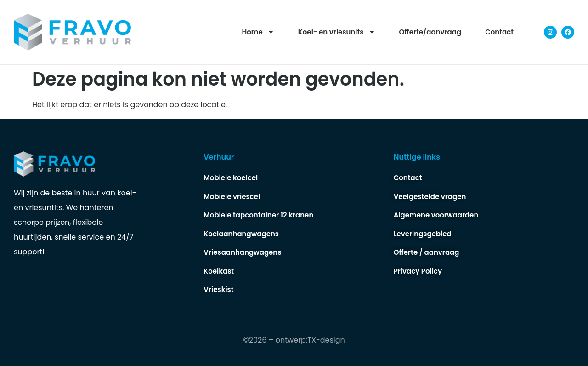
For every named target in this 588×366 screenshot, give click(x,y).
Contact (499, 32)
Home (258, 32)
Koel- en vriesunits (337, 32)
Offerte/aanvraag (430, 32)
